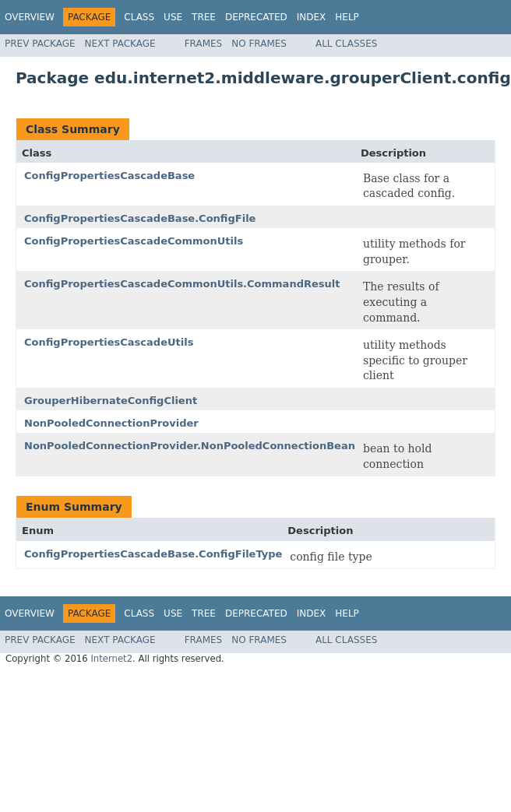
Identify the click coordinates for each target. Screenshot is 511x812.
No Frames (259, 44)
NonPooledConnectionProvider (111, 423)
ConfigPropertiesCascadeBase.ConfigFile (140, 218)
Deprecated (256, 17)
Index (312, 17)
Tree (204, 17)
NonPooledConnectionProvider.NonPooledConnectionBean (190, 446)
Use (173, 17)
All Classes (346, 44)
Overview (30, 17)
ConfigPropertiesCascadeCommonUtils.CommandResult (182, 284)
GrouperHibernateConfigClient (111, 401)
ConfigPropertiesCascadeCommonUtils (134, 241)
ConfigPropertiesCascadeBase (109, 176)
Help (347, 17)
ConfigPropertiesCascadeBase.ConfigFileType (153, 554)
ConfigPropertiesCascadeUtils (109, 342)
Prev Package (40, 44)
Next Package (120, 44)
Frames (204, 44)
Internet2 (111, 659)
